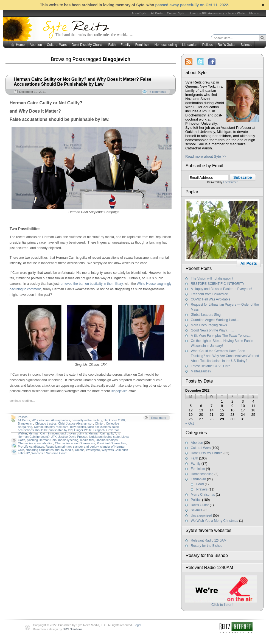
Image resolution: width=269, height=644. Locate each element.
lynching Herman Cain (42, 440)
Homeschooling (166, 45)
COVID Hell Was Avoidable (211, 299)
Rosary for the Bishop (207, 546)
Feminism (142, 45)
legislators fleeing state (104, 437)
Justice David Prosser (73, 437)
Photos (254, 13)
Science (246, 45)
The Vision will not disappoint (212, 278)
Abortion (36, 45)
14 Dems (24, 420)
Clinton (100, 423)
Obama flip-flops (107, 440)
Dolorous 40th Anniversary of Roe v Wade (217, 13)
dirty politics (78, 427)
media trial (87, 440)
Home (20, 45)
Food (200, 484)
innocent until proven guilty (66, 433)
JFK (54, 437)
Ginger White (83, 430)
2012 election (40, 420)
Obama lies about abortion (36, 443)
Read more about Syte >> (206, 156)
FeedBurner (230, 182)
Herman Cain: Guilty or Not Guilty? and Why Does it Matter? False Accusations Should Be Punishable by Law (82, 82)
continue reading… (22, 401)
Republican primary (58, 447)
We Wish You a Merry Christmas (215, 521)
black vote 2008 (114, 420)
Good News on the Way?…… (212, 330)
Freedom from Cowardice (209, 294)
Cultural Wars (57, 45)
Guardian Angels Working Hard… (215, 320)
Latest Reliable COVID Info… (212, 366)
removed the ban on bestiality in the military (91, 284)
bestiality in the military (87, 420)
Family (125, 45)
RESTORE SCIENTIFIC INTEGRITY (218, 284)
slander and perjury (86, 447)
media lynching (68, 440)
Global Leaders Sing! (206, 315)
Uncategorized (201, 515)
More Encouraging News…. (211, 325)
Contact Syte (176, 13)
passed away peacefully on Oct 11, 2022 (191, 5)
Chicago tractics (46, 423)
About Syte (139, 13)
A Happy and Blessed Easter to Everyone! (221, 289)
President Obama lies (111, 443)
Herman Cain (37, 433)
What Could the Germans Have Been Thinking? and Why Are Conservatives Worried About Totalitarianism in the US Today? (225, 356)
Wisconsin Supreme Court (49, 453)
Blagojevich (119, 391)
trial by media (64, 450)
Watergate (93, 450)
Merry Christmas (203, 495)
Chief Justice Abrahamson (76, 423)
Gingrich (99, 430)
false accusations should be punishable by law (68, 428)
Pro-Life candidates (31, 447)
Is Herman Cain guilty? (101, 433)
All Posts (157, 13)
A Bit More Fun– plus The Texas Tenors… (221, 336)
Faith (112, 45)
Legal (137, 625)
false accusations (99, 427)
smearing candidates (40, 450)
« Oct (190, 423)
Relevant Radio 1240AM (209, 540)
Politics (208, 45)
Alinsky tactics (61, 420)
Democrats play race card (51, 427)
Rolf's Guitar (227, 45)
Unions (80, 450)
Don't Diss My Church (88, 45)
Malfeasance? (201, 371)
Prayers (202, 489)
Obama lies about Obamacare (75, 443)
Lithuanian (190, 45)
